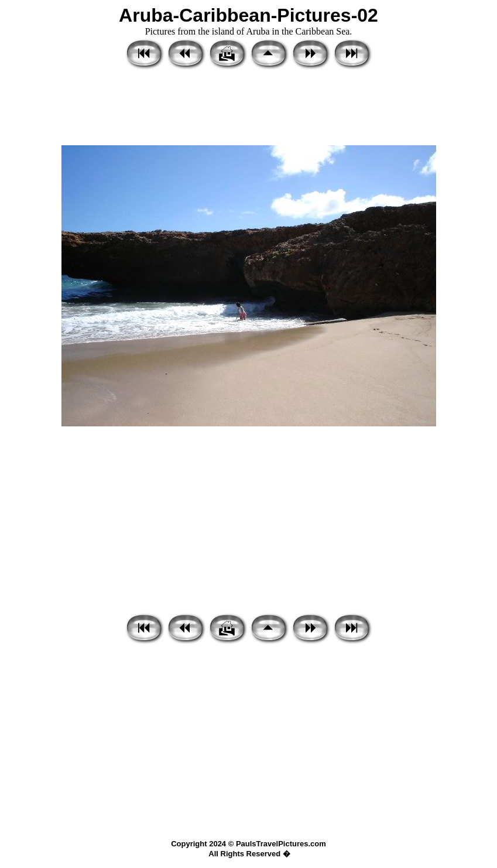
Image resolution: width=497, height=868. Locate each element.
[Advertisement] (249, 108)
